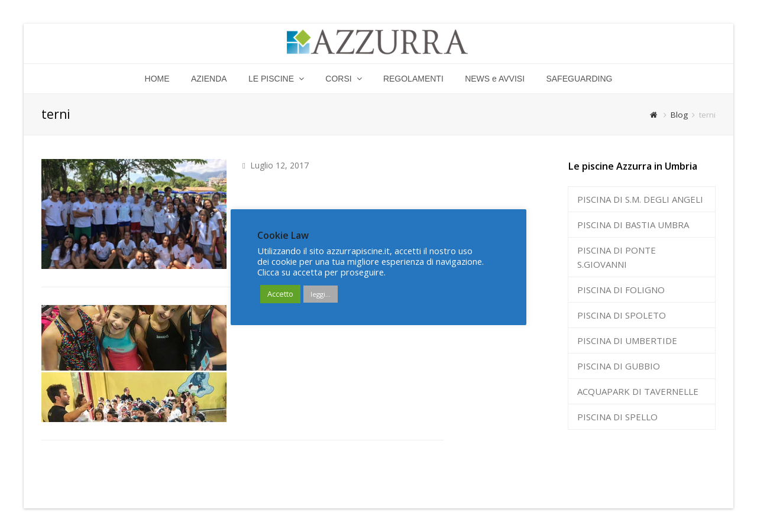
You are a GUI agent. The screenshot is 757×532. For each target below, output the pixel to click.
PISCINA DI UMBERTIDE (627, 340)
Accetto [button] (280, 294)
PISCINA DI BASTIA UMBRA (633, 225)
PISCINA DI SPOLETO (622, 315)
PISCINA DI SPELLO (617, 417)
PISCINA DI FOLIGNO (621, 290)
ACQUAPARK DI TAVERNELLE (638, 391)
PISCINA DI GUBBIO (619, 366)
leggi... (321, 294)
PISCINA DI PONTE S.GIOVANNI (617, 257)
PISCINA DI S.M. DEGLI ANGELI (640, 199)
